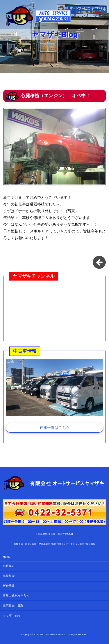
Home (7, 557)
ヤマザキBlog (11, 616)
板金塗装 (9, 586)
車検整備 (9, 576)
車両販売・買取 (13, 606)
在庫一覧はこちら (55, 428)
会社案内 (9, 566)
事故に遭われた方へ (16, 596)
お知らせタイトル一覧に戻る (99, 262)
